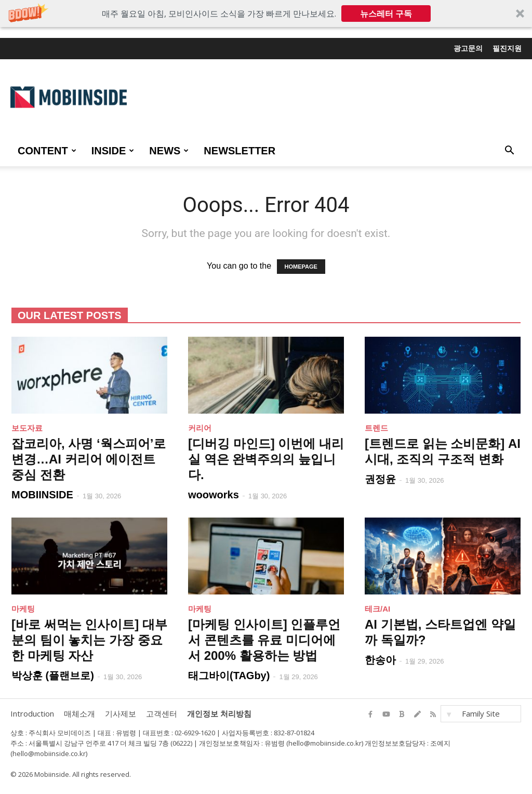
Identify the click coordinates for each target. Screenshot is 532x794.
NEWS (169, 151)
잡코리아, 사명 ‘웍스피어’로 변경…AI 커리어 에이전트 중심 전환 (89, 459)
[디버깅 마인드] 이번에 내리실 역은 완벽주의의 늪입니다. (266, 459)
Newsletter (240, 151)
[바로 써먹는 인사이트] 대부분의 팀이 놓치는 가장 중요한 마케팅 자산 (89, 640)
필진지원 (507, 48)
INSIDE (113, 151)
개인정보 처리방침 (219, 713)
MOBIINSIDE (42, 495)
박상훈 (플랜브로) (53, 676)
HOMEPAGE (301, 267)
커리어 (200, 428)
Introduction (32, 713)
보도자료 (27, 428)
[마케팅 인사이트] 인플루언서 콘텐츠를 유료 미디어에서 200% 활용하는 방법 (264, 640)
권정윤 (380, 479)
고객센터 (162, 713)
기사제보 (121, 713)
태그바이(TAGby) (229, 676)
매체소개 (79, 713)
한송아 (380, 660)
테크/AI (377, 609)
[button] (266, 14)
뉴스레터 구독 (386, 14)
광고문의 (468, 48)
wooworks (214, 495)
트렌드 (376, 428)
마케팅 (23, 609)
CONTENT (47, 151)
